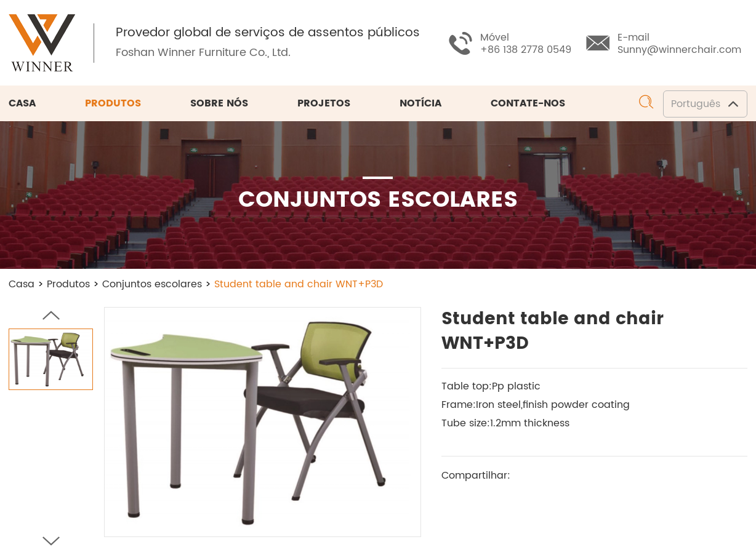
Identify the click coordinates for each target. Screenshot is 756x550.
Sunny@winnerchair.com (679, 50)
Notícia (420, 103)
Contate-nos (528, 103)
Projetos (324, 103)
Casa (22, 103)
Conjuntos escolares (152, 284)
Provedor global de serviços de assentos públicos (268, 33)
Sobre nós (219, 103)
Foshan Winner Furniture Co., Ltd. (203, 53)
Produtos (113, 103)
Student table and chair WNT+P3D (299, 284)
